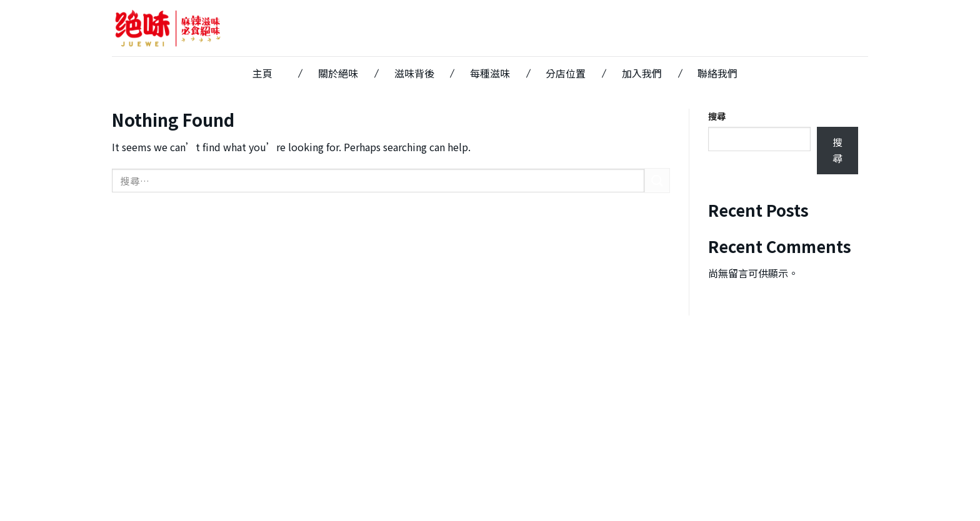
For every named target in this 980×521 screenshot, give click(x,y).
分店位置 (566, 73)
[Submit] (657, 180)
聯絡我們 (717, 73)
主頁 (262, 73)
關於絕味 (338, 73)
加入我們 (642, 73)
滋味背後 (414, 73)
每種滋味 (490, 73)
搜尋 (717, 116)
